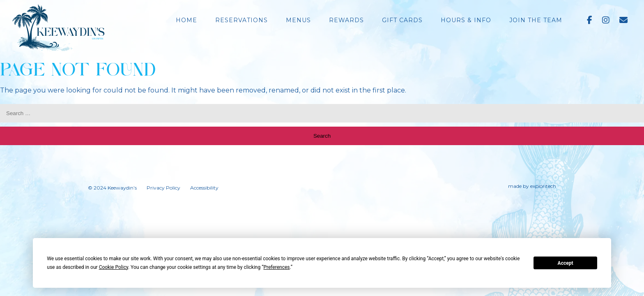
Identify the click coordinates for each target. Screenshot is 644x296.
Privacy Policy (163, 188)
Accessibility (204, 188)
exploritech (543, 186)
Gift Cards (402, 20)
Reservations (241, 20)
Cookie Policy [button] (114, 267)
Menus (298, 20)
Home (186, 20)
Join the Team (536, 20)
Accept (566, 263)
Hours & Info (466, 20)
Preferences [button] (276, 267)
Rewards (346, 20)
